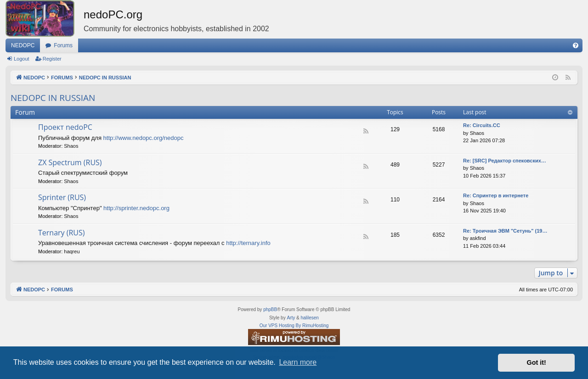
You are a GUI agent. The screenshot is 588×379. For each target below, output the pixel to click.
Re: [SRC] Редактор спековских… (505, 161)
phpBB (270, 309)
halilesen (309, 318)
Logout (22, 59)
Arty (291, 318)
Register (52, 59)
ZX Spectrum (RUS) (70, 162)
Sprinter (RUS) (62, 197)
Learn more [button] (298, 362)
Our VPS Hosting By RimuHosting (294, 326)
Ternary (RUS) (62, 233)
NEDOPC (23, 45)
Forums (63, 45)
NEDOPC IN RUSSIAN (53, 98)
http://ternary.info (248, 243)
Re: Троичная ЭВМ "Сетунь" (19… (505, 231)
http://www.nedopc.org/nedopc (144, 138)
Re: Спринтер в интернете (496, 195)
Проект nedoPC (65, 127)
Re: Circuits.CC (482, 125)
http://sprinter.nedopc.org (136, 208)
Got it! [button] (537, 362)
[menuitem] (576, 45)
